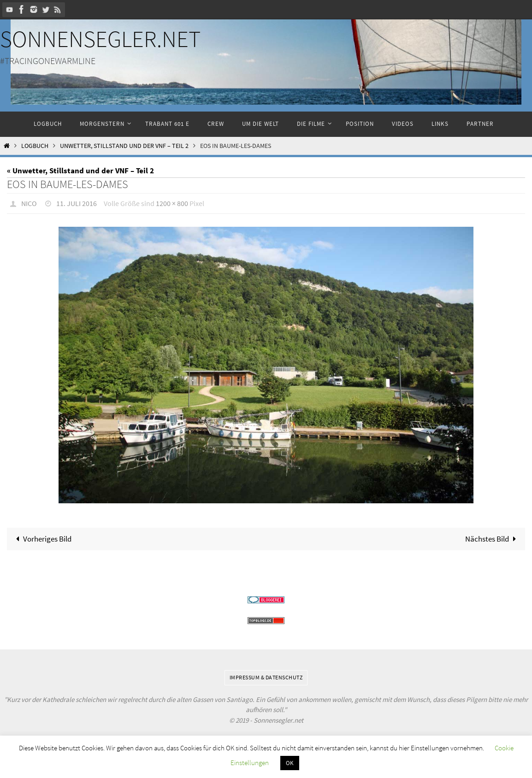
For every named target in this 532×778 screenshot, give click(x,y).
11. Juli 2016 (77, 203)
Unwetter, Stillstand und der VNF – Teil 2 (124, 146)
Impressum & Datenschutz (266, 677)
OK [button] (290, 763)
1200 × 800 (172, 203)
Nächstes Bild (493, 538)
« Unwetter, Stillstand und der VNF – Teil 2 (80, 171)
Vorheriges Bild (42, 538)
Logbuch (35, 146)
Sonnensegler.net (100, 39)
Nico (29, 203)
